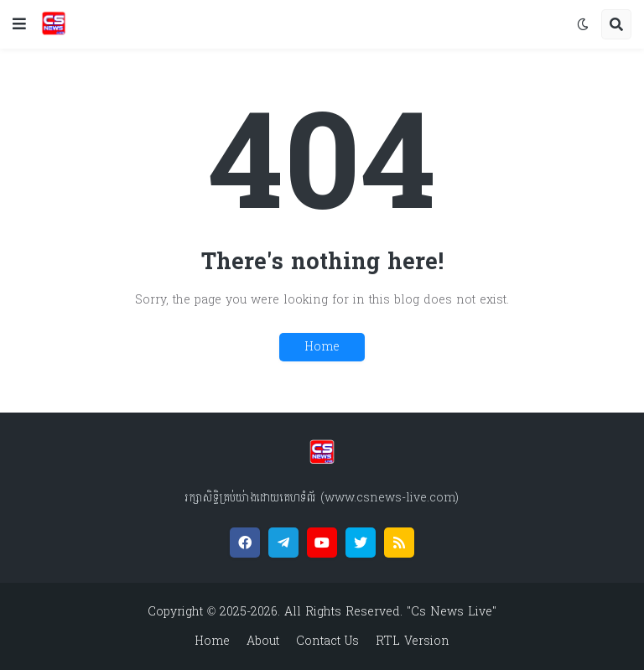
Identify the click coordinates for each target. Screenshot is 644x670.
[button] (19, 24)
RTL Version (413, 641)
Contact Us (327, 641)
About (263, 641)
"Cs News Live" (449, 612)
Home (322, 347)
